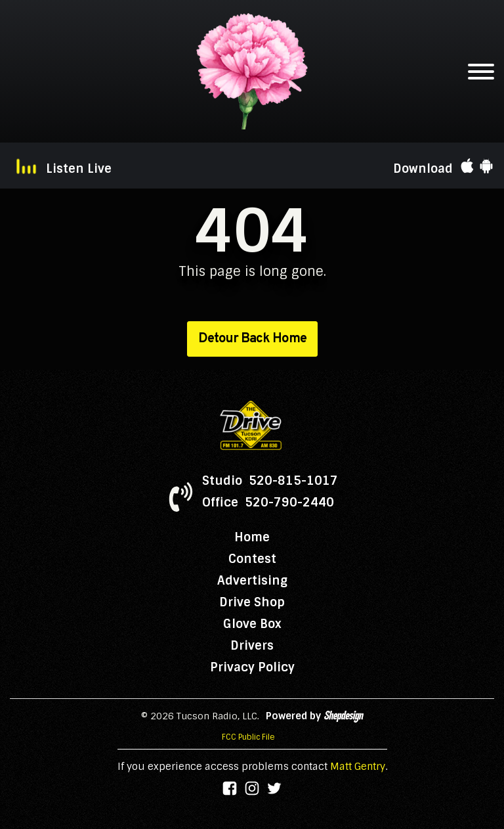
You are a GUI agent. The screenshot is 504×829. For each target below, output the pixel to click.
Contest (252, 559)
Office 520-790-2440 (268, 503)
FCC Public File (248, 737)
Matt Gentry (358, 767)
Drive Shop (252, 602)
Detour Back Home (252, 339)
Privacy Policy (252, 667)
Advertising (252, 581)
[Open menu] (481, 72)
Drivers (252, 646)
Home (252, 537)
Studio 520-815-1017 (270, 481)
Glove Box (252, 624)
